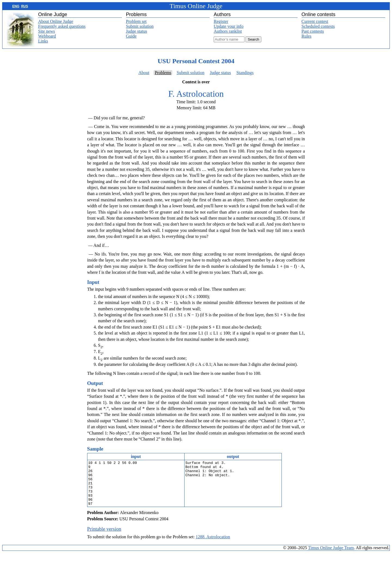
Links (43, 41)
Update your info (229, 26)
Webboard (47, 36)
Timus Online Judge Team (331, 557)
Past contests (313, 31)
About (144, 73)
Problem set (136, 21)
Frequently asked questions (62, 26)
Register (221, 21)
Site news (47, 31)
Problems (163, 73)
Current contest (315, 21)
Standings (245, 73)
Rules (307, 36)
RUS (25, 6)
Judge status (137, 31)
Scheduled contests (318, 26)
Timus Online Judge (196, 6)
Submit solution (140, 26)
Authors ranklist (228, 31)
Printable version (104, 538)
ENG (16, 6)
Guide (131, 36)
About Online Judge (56, 21)
